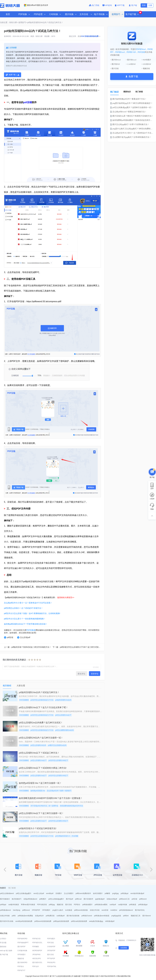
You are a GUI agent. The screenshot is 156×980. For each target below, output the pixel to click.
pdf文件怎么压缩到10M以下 (58, 760)
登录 (144, 5)
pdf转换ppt (124, 893)
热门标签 (139, 92)
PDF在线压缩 (42, 905)
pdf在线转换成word (126, 910)
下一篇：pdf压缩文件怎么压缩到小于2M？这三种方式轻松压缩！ (79, 647)
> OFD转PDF (146, 64)
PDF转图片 (51, 939)
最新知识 (127, 92)
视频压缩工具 (136, 916)
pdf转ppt (3, 905)
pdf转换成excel (6, 910)
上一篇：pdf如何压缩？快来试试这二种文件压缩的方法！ (28, 647)
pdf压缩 (28, 102)
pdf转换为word (87, 916)
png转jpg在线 (116, 916)
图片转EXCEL (37, 962)
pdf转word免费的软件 (83, 893)
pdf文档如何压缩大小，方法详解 (67, 836)
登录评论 (95, 674)
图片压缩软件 (88, 899)
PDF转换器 (31, 630)
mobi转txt (114, 910)
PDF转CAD (131, 52)
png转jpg (115, 893)
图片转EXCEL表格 (7, 921)
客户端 (133, 5)
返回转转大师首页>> (66, 597)
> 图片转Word (115, 60)
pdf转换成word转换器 (102, 916)
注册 (150, 5)
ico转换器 (69, 910)
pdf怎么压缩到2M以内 (38, 745)
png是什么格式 (58, 910)
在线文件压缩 (95, 910)
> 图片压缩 (114, 68)
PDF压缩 (141, 52)
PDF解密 (36, 947)
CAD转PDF (51, 947)
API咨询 (107, 5)
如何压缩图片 (98, 893)
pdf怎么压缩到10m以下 (63, 715)
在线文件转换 (5, 916)
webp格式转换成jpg (96, 921)
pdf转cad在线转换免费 (79, 921)
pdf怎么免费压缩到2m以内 (64, 730)
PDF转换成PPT (23, 943)
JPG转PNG (36, 955)
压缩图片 (59, 893)
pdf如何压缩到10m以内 (63, 700)
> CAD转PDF (131, 64)
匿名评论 (82, 674)
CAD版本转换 (22, 951)
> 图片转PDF (115, 64)
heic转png (17, 910)
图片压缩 (69, 905)
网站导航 (127, 976)
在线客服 (124, 948)
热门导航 (94, 5)
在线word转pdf (112, 899)
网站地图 (121, 976)
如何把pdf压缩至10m (38, 791)
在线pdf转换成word (30, 899)
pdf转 (14, 916)
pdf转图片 (43, 899)
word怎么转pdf (39, 893)
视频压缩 (60, 905)
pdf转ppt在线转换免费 (61, 921)
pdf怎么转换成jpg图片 (24, 893)
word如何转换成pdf (137, 893)
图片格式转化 (140, 910)
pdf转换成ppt (143, 905)
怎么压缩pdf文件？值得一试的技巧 (59, 791)
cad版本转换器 (13, 905)
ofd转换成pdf (110, 921)
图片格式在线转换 (73, 916)
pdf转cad (78, 899)
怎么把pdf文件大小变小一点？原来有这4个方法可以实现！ (28, 603)
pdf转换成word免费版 (25, 916)
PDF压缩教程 (24, 700)
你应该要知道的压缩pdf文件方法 (71, 806)
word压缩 (105, 910)
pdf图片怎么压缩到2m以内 (57, 745)
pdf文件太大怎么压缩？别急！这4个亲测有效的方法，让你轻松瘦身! (32, 613)
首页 (8, 14)
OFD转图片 (46, 910)
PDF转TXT (21, 970)
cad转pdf (113, 905)
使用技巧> (23, 22)
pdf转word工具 (124, 899)
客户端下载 (4, 955)
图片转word (147, 916)
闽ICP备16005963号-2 (109, 976)
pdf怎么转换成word (7, 893)
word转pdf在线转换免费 (24, 921)
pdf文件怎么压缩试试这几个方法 (42, 700)
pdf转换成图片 (87, 905)
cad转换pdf (61, 916)
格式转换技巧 (17, 899)
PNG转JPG (51, 962)
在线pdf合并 (39, 916)
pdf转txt (126, 916)
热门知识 (114, 92)
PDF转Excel (120, 52)
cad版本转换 (122, 905)
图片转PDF (22, 947)
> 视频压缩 (146, 68)
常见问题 (3, 943)
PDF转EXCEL (37, 943)
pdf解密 (107, 893)
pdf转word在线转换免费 (43, 921)
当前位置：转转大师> (9, 22)
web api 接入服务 (6, 951)
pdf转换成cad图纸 (101, 905)
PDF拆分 (77, 905)
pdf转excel (26, 910)
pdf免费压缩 (50, 916)
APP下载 (120, 5)
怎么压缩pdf (24, 637)
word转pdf (50, 893)
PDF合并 (36, 966)
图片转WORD (22, 962)
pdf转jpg (52, 905)
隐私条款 (3, 947)
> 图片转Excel (131, 60)
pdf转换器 (133, 905)
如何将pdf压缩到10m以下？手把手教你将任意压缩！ (26, 624)
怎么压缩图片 (69, 893)
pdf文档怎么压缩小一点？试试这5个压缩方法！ (23, 608)
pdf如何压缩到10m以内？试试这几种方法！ (45, 22)
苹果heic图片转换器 (28, 905)
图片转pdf (70, 899)
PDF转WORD (22, 939)
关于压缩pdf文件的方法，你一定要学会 (44, 806)
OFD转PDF (36, 910)
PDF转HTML (52, 966)
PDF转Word (141, 49)
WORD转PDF (37, 951)
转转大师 (39, 36)
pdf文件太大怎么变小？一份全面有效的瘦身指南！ (25, 619)
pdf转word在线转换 (81, 910)
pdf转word (143, 899)
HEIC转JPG (37, 959)
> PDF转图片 (146, 60)
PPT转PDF (51, 959)
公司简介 (3, 939)
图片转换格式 (5, 899)
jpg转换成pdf (100, 899)
